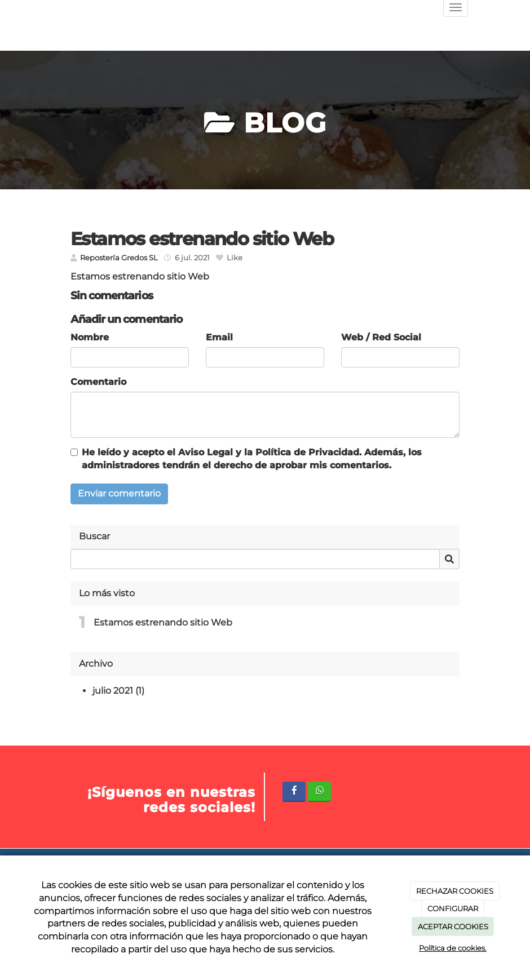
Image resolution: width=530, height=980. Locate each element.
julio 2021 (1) (118, 691)
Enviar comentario (119, 493)
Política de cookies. (453, 948)
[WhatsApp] (319, 791)
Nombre (90, 337)
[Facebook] (294, 791)
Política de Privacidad (307, 452)
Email (219, 337)
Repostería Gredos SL (119, 258)
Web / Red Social (381, 337)
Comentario (98, 382)
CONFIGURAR (453, 908)
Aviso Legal (206, 452)
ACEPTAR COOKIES (453, 926)
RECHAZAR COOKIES (455, 891)
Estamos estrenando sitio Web (163, 622)
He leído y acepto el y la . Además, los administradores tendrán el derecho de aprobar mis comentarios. (252, 459)
